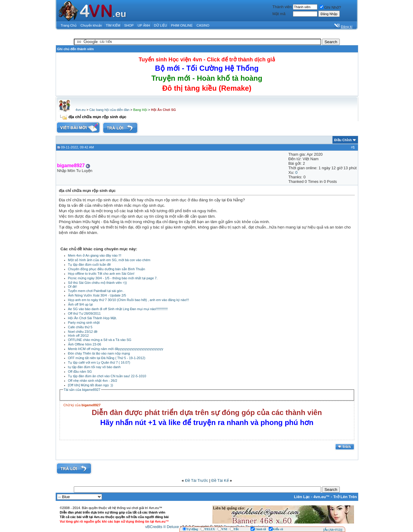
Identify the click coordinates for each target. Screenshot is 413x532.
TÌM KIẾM (113, 25)
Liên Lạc (302, 497)
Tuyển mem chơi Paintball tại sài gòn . (96, 291)
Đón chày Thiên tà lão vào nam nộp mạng (99, 353)
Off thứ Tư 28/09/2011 (84, 313)
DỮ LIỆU (161, 25)
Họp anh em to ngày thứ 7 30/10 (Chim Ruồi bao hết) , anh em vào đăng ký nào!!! (129, 300)
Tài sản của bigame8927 (82, 390)
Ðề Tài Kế (220, 480)
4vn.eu (81, 110)
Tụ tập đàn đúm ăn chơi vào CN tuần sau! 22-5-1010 (107, 376)
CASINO (203, 25)
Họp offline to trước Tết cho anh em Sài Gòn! (101, 274)
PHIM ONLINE (182, 25)
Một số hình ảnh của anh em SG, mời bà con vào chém (109, 260)
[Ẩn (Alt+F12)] (333, 530)
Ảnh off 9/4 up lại (80, 304)
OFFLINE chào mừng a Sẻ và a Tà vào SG (100, 340)
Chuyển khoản (91, 25)
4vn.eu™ (322, 497)
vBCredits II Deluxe (162, 527)
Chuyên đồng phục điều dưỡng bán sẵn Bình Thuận (107, 269)
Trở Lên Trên (345, 497)
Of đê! (73, 287)
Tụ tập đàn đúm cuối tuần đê (90, 264)
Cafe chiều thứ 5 (80, 327)
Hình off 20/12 (79, 336)
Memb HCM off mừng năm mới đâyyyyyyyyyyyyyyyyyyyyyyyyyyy (116, 349)
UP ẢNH (144, 25)
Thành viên (282, 7)
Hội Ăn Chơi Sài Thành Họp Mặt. (93, 318)
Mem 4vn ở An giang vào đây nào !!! (95, 255)
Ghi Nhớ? (330, 7)
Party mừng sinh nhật (84, 323)
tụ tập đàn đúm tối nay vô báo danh (94, 367)
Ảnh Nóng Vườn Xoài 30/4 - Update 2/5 (97, 295)
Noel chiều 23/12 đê (83, 332)
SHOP (129, 25)
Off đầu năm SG (80, 371)
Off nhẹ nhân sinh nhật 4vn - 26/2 (93, 381)
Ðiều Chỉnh (343, 140)
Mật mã (279, 14)
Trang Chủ (69, 25)
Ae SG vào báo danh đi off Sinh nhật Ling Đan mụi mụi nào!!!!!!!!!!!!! (118, 309)
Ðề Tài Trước (197, 480)
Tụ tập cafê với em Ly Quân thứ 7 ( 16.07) (99, 362)
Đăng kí (347, 27)
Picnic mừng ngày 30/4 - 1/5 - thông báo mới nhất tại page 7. (113, 278)
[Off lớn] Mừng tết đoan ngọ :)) (91, 385)
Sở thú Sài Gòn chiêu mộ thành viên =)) (98, 283)
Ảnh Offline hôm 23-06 (85, 344)
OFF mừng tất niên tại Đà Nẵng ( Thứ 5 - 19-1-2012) (107, 358)
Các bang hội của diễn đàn (109, 110)
